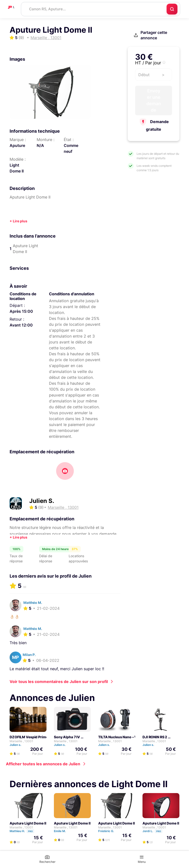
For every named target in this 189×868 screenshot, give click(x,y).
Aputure (17, 145)
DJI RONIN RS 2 (155, 737)
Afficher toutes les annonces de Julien (43, 764)
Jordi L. (155, 831)
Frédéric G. (108, 831)
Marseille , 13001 (21, 741)
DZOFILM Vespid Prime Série (33, 737)
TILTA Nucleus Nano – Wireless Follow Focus (135, 737)
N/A (40, 145)
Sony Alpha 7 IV (67, 737)
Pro (30, 831)
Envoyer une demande (154, 100)
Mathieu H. (24, 831)
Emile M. (62, 831)
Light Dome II (17, 168)
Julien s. (18, 745)
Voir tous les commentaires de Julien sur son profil (59, 682)
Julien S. (42, 501)
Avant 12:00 (21, 325)
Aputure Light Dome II (28, 823)
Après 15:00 (21, 311)
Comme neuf (71, 148)
